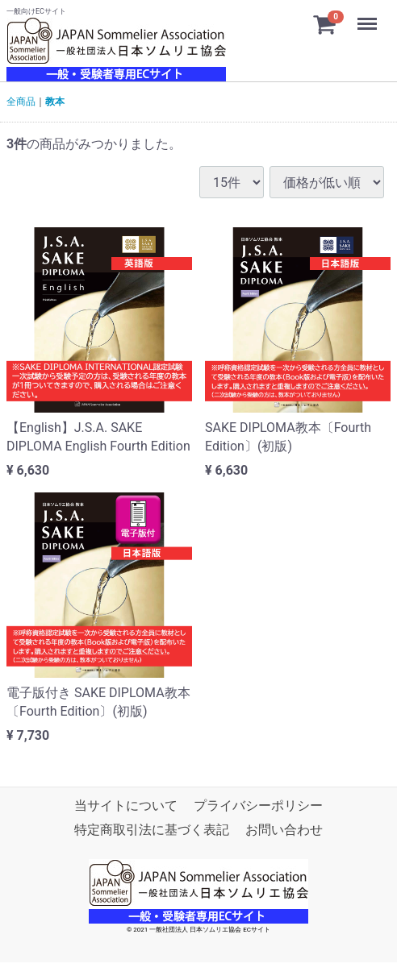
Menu (369, 16)
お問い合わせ (284, 830)
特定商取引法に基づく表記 (152, 830)
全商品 (21, 102)
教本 (55, 102)
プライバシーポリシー (258, 806)
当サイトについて (126, 806)
